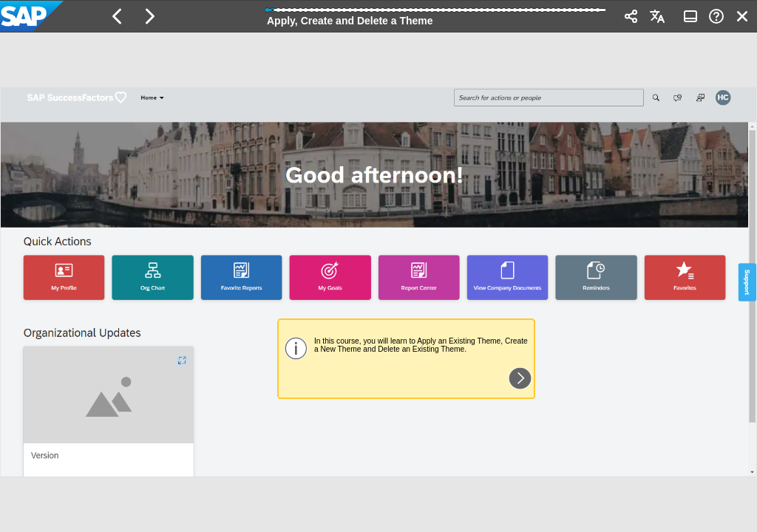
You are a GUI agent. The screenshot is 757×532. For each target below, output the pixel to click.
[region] (378, 282)
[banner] (378, 16)
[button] (118, 16)
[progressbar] (436, 15)
